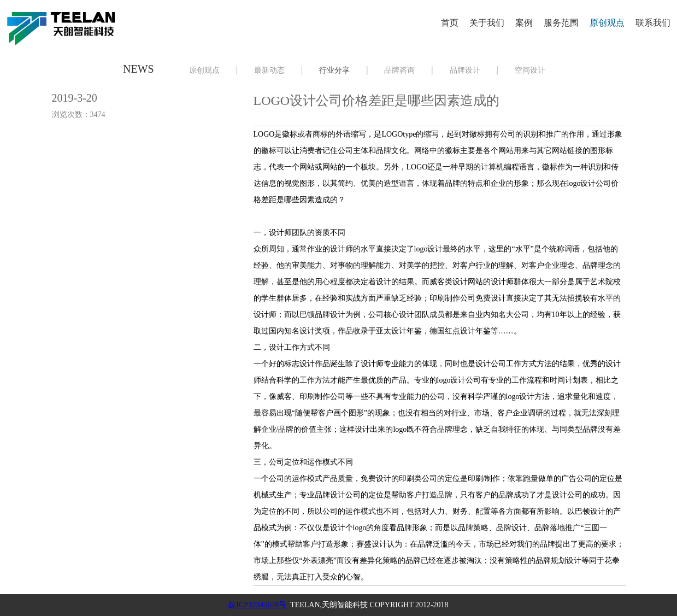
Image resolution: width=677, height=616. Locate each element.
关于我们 (487, 23)
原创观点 (607, 23)
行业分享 (334, 70)
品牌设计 (465, 70)
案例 (524, 23)
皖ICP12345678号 (257, 605)
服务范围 (561, 23)
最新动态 (269, 70)
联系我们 (653, 23)
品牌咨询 (399, 70)
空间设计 (530, 70)
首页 (450, 23)
